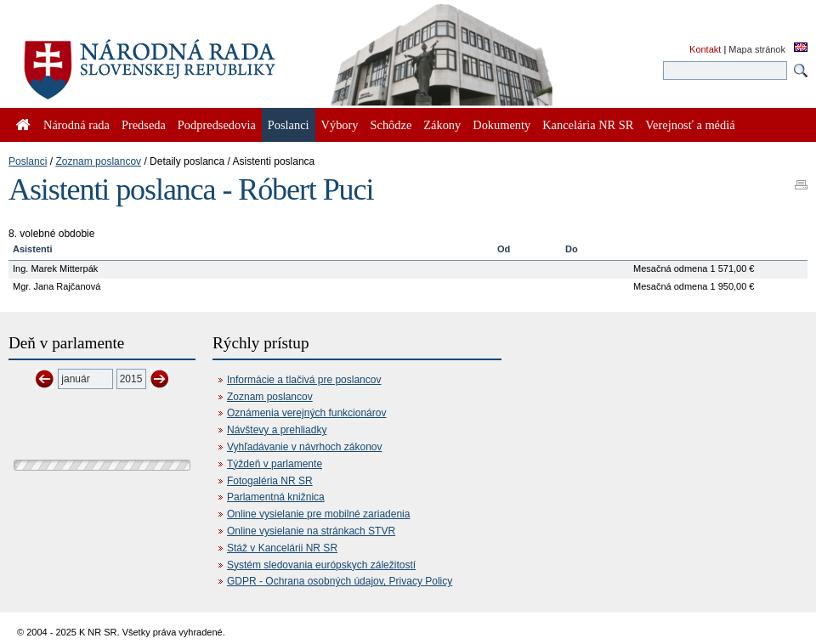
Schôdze (391, 125)
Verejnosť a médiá (690, 125)
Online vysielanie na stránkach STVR (311, 531)
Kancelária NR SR (588, 125)
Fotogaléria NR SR (270, 481)
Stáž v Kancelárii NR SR (282, 548)
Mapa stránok (757, 49)
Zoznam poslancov (98, 161)
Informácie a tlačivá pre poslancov (304, 380)
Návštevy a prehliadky (277, 430)
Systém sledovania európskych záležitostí (321, 565)
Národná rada (76, 125)
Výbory (340, 125)
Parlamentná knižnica (276, 497)
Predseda (144, 125)
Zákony (442, 125)
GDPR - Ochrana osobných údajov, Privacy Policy (340, 581)
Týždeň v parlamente (275, 464)
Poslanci (28, 161)
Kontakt (705, 49)
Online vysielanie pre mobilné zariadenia (318, 514)
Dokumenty (501, 125)
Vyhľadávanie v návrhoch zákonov (305, 447)
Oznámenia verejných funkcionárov (306, 413)
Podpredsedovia (217, 125)
